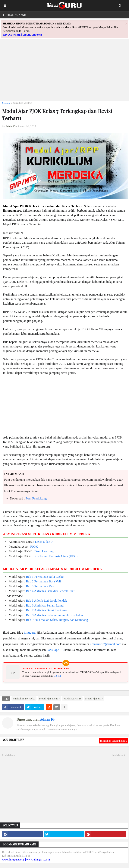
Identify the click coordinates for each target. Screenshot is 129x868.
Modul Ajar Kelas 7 (49, 698)
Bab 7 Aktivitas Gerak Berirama (47, 610)
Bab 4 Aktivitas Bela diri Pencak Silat (50, 591)
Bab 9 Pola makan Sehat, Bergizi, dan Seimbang (57, 620)
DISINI (57, 676)
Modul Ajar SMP (94, 698)
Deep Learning (44, 551)
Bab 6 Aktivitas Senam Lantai (45, 605)
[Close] (126, 23)
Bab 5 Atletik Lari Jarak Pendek (46, 601)
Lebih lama (118, 755)
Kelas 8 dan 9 (44, 542)
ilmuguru (30, 633)
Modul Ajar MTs (72, 698)
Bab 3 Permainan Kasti (41, 586)
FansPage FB (55, 650)
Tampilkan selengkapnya (113, 741)
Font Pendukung (36, 498)
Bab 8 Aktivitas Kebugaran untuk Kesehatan (54, 615)
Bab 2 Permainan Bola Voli (43, 581)
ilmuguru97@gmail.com (106, 644)
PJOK (34, 547)
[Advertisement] (64, 72)
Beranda (6, 103)
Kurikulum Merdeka (22, 103)
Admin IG (47, 719)
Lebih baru (9, 755)
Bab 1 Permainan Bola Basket (45, 577)
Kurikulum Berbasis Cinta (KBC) (56, 556)
